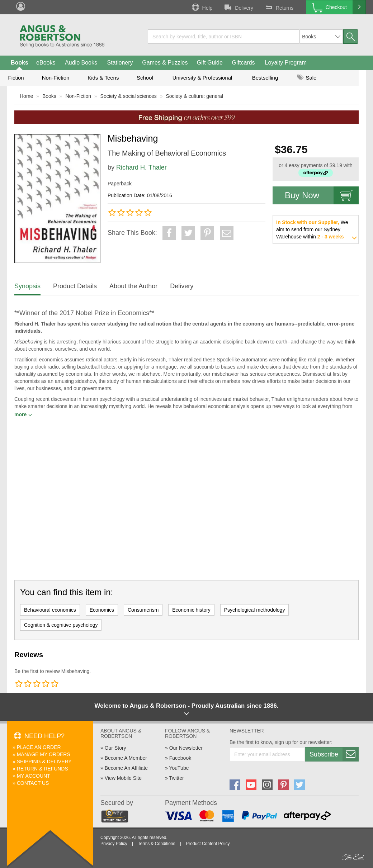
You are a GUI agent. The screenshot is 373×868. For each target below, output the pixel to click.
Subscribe (334, 754)
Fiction (16, 78)
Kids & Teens (103, 78)
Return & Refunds (43, 769)
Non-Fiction (56, 78)
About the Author (133, 286)
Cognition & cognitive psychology (61, 625)
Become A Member (126, 758)
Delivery (238, 7)
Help (202, 7)
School (145, 78)
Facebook (180, 758)
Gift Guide (210, 63)
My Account (34, 776)
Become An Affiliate (126, 768)
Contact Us (33, 783)
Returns (279, 7)
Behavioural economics (50, 610)
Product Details (75, 286)
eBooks (46, 63)
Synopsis (27, 286)
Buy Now (322, 195)
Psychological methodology (255, 610)
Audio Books (81, 63)
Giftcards (244, 63)
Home (26, 96)
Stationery (120, 63)
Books (20, 63)
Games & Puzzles (165, 63)
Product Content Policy (208, 844)
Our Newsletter (186, 748)
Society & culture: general (194, 96)
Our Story (115, 748)
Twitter (176, 778)
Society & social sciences (129, 96)
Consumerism (143, 610)
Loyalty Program (286, 63)
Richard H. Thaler (141, 167)
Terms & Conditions (156, 844)
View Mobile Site (123, 778)
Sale (307, 78)
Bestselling (265, 78)
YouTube (179, 768)
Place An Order (39, 747)
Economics (102, 610)
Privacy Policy (114, 844)
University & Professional (202, 78)
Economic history (191, 610)
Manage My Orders (44, 754)
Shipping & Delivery (44, 762)
